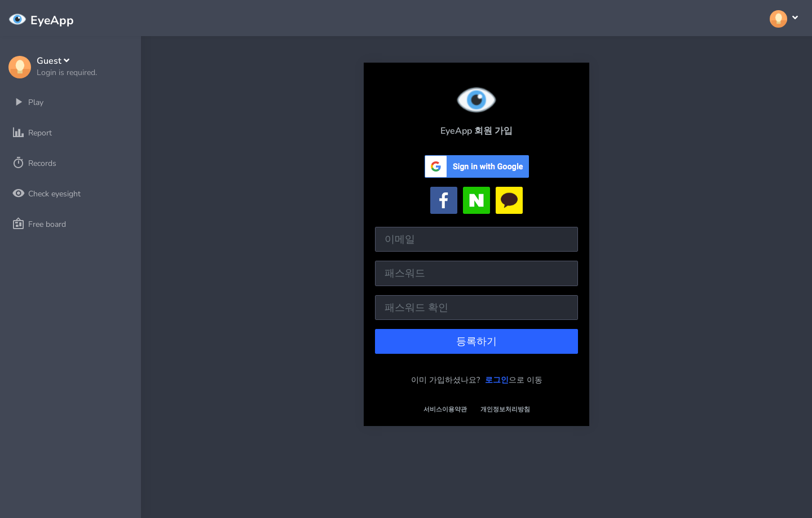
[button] (67, 67)
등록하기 (476, 341)
